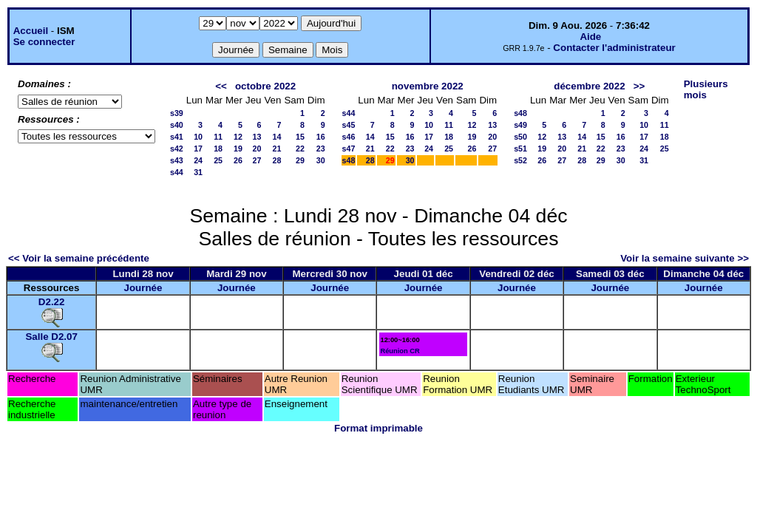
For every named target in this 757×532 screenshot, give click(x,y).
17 (198, 149)
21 (277, 149)
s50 (520, 137)
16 (321, 137)
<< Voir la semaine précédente (79, 258)
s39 (177, 113)
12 (238, 137)
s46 (349, 137)
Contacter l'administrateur (614, 48)
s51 (520, 149)
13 (257, 137)
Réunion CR (400, 351)
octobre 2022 (265, 86)
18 (218, 149)
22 (300, 149)
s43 (177, 160)
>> (639, 86)
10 (198, 137)
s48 (349, 160)
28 (277, 160)
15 (300, 137)
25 (218, 160)
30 (321, 160)
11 (218, 137)
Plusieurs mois (706, 89)
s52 (520, 160)
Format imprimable (378, 428)
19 (238, 149)
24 (198, 160)
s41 (177, 137)
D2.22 (52, 302)
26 (238, 160)
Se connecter (44, 42)
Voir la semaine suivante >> (685, 258)
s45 (349, 125)
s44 (177, 172)
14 (277, 137)
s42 (177, 149)
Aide (590, 37)
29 (300, 160)
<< (221, 86)
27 (257, 160)
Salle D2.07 (51, 337)
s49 (520, 125)
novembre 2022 (428, 86)
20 (257, 149)
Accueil (31, 31)
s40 (177, 125)
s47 (349, 149)
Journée (143, 288)
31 (198, 172)
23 (321, 149)
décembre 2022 (589, 86)
